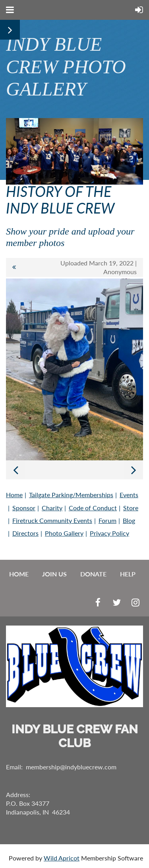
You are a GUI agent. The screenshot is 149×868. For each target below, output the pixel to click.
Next (134, 470)
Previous (15, 470)
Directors (25, 533)
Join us (54, 574)
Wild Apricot (62, 858)
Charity (52, 508)
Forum (107, 520)
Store (131, 508)
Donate (93, 574)
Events (129, 495)
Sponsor (24, 508)
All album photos (14, 267)
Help (128, 574)
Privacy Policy (109, 533)
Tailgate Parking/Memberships (71, 495)
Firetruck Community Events (52, 520)
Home (14, 495)
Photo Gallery (64, 533)
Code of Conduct (93, 508)
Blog (129, 520)
